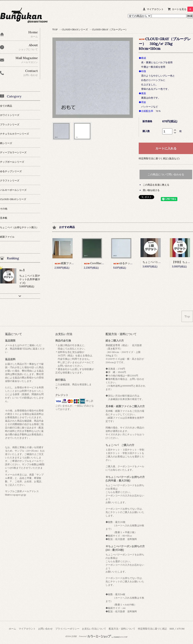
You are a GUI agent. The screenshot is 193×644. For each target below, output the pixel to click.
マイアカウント (155, 9)
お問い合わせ (45, 629)
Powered (103, 636)
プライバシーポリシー (67, 629)
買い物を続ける (151, 190)
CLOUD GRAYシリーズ (75, 29)
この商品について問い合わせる (166, 174)
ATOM (181, 629)
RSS (172, 629)
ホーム (12, 629)
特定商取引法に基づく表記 (152, 629)
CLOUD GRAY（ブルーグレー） (110, 29)
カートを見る (182, 9)
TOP (55, 29)
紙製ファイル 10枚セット (72, 263)
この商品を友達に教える (156, 185)
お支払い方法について (94, 629)
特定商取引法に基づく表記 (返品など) (159, 158)
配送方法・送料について (122, 629)
